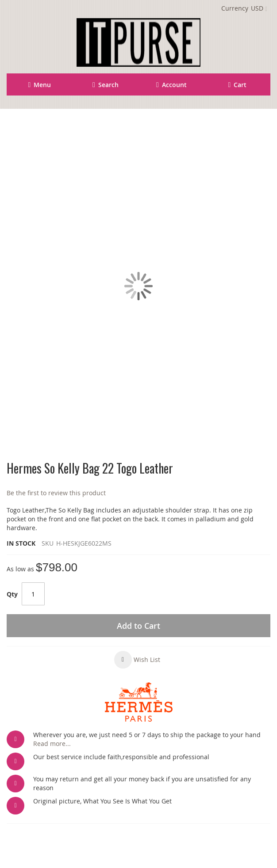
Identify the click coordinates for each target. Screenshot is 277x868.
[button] (137, 660)
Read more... (52, 744)
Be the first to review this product (56, 493)
